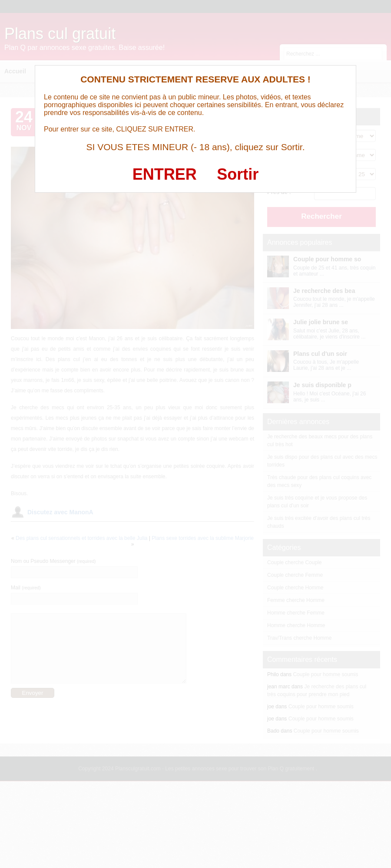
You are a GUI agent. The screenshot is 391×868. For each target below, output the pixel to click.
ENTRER (165, 174)
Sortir (238, 174)
